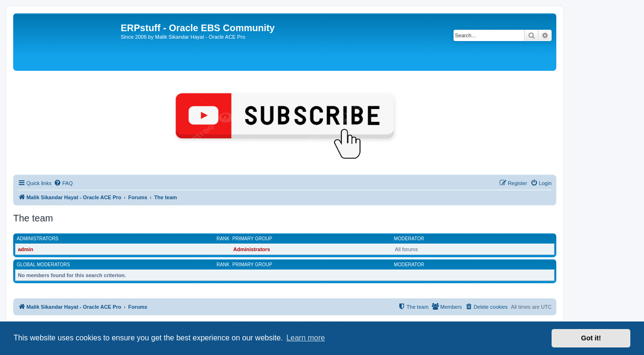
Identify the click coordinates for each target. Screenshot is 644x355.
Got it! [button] (591, 338)
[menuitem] (63, 183)
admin (25, 249)
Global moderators (44, 265)
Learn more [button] (305, 338)
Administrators (38, 239)
